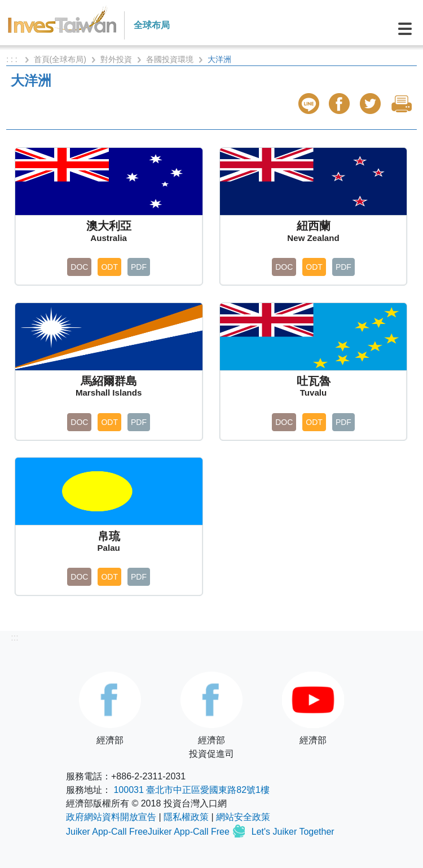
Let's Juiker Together (293, 832)
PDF (139, 267)
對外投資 (116, 59)
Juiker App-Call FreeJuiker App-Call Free (149, 832)
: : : (13, 59)
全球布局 (152, 25)
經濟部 (110, 708)
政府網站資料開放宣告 (111, 817)
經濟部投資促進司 (211, 715)
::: (14, 637)
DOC (79, 267)
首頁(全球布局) (60, 59)
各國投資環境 (170, 59)
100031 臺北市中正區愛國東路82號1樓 (191, 790)
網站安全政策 (243, 817)
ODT (109, 267)
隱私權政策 (186, 817)
